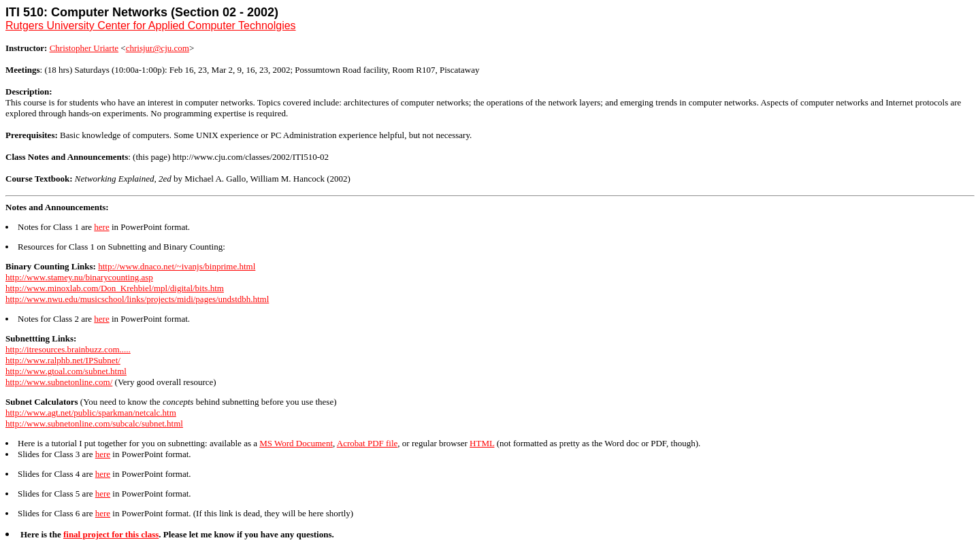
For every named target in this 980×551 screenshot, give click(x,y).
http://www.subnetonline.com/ (59, 382)
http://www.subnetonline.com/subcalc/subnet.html (94, 423)
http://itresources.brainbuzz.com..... (68, 349)
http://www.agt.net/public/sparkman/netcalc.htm (91, 413)
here (101, 227)
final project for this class (111, 534)
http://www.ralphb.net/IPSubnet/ (63, 360)
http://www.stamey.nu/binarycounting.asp (79, 277)
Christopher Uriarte (84, 48)
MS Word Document (296, 443)
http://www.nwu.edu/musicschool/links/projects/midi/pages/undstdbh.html (137, 299)
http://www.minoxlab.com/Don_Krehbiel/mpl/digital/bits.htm (115, 288)
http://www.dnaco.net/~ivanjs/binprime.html (177, 266)
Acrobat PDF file (367, 443)
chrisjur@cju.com (158, 48)
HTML (482, 443)
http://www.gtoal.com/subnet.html (66, 371)
